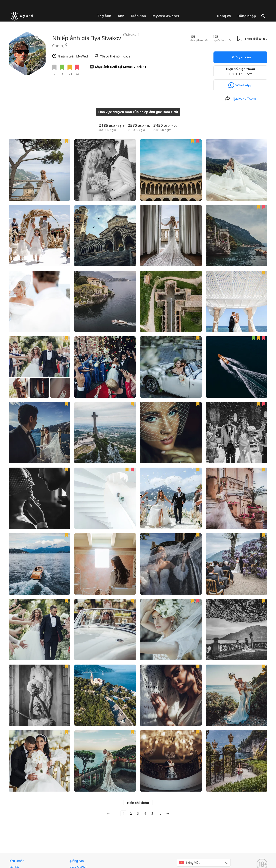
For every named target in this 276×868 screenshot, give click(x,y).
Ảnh (121, 16)
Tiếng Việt (190, 863)
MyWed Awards (166, 16)
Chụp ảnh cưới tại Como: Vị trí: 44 (120, 67)
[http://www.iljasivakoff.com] (240, 98)
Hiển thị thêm (138, 803)
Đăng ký (224, 16)
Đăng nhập (247, 16)
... (160, 814)
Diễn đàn (138, 16)
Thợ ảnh (104, 16)
